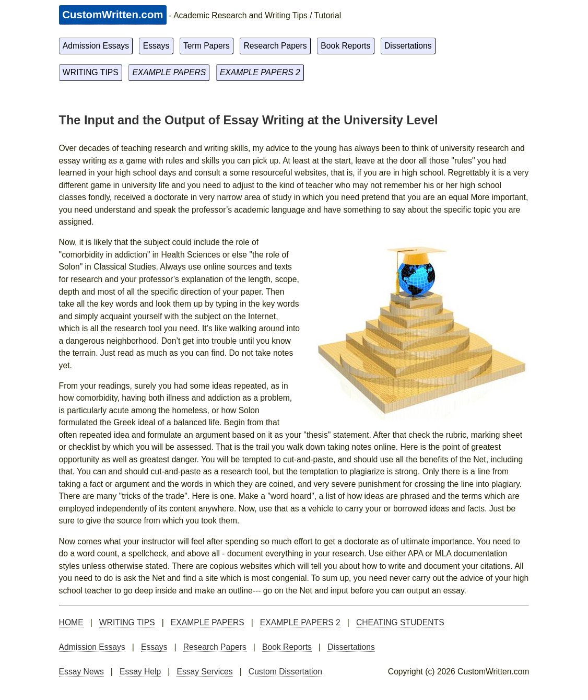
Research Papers (275, 46)
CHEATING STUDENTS (400, 622)
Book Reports (345, 46)
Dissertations (408, 46)
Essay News (81, 672)
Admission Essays (96, 46)
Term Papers (207, 46)
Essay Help (140, 672)
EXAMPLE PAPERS (169, 72)
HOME (71, 622)
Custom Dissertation (285, 672)
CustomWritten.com (113, 15)
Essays (156, 46)
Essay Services (204, 672)
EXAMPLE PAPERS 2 (260, 72)
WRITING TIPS (91, 72)
